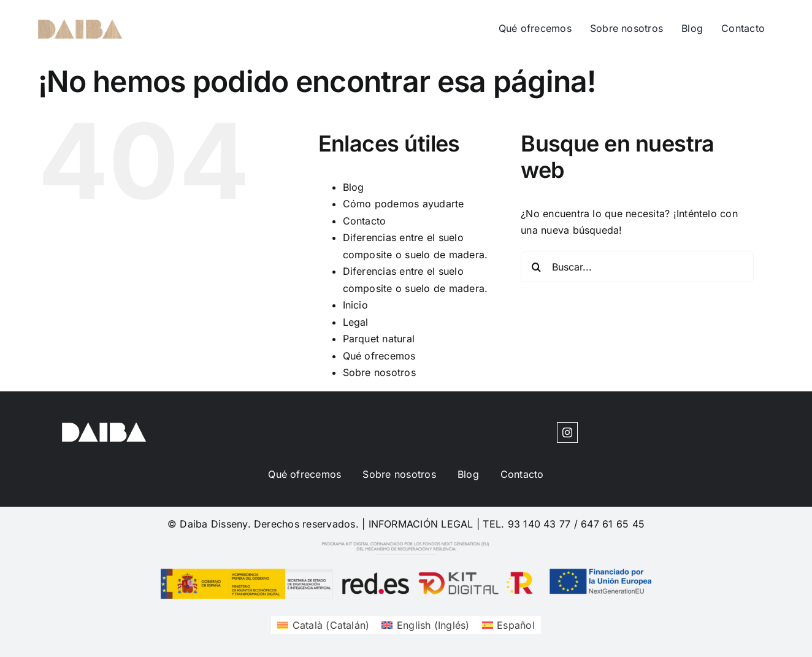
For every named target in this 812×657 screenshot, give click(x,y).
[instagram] (567, 432)
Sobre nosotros (379, 372)
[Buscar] (536, 267)
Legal (356, 322)
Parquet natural (379, 339)
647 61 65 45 (613, 524)
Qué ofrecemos (379, 356)
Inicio (355, 305)
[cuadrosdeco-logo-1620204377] (80, 25)
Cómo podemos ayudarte (404, 204)
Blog (354, 187)
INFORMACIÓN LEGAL (421, 524)
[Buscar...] (637, 267)
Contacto (365, 221)
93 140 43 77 (539, 524)
